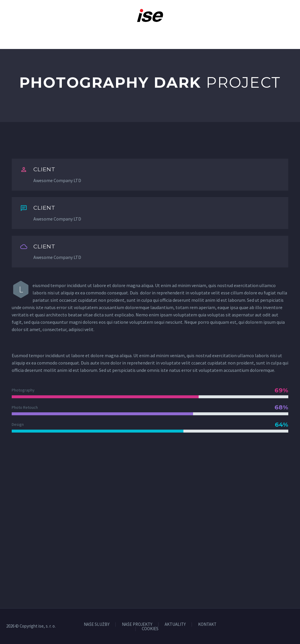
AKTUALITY (175, 624)
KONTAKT (207, 624)
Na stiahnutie (236, 35)
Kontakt (275, 35)
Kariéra (162, 35)
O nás (47, 35)
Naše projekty (124, 35)
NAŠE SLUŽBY (97, 624)
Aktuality (195, 35)
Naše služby (80, 35)
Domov (20, 35)
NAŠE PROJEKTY (137, 624)
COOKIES (150, 629)
